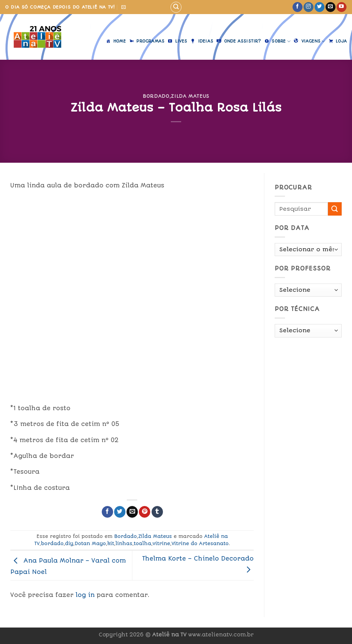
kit (111, 543)
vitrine (161, 543)
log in (85, 595)
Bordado (156, 96)
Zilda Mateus (190, 96)
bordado (52, 543)
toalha (142, 543)
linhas (124, 543)
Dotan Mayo (90, 543)
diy (69, 543)
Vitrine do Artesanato (200, 543)
